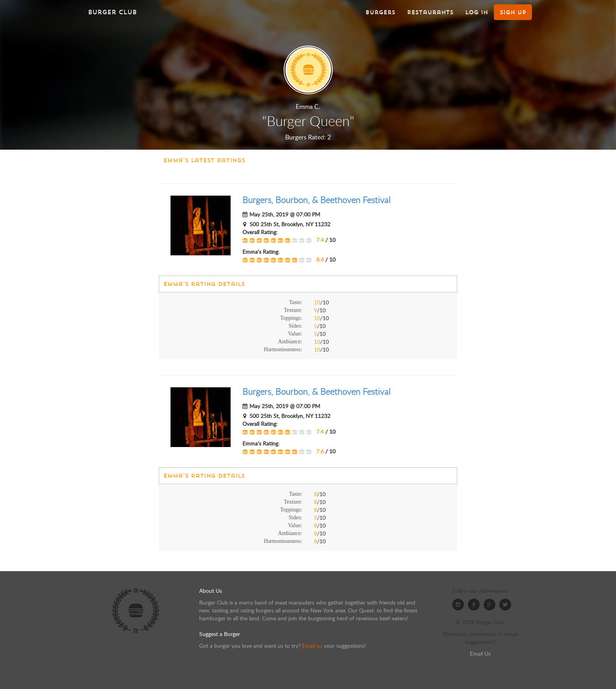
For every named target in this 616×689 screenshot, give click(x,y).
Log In (477, 12)
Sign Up (513, 12)
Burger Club (112, 12)
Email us (312, 646)
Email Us (480, 653)
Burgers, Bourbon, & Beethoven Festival (316, 200)
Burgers (380, 12)
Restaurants (430, 12)
